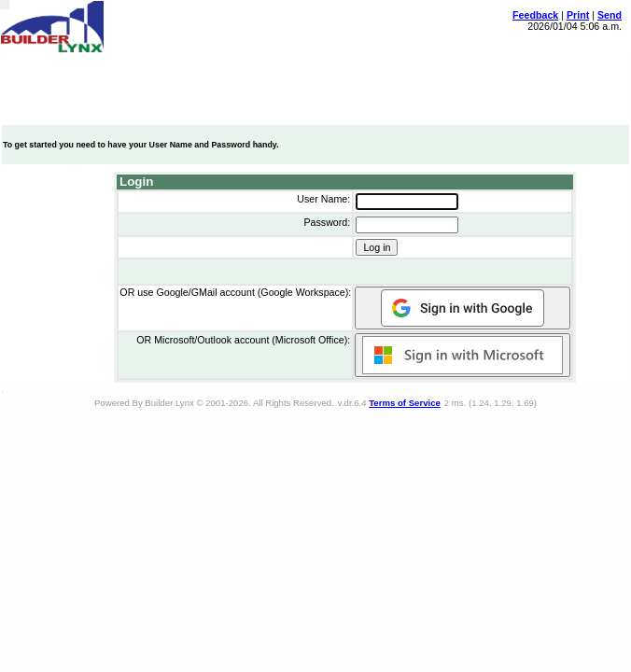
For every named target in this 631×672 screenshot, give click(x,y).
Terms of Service (405, 403)
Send (610, 15)
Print (578, 15)
